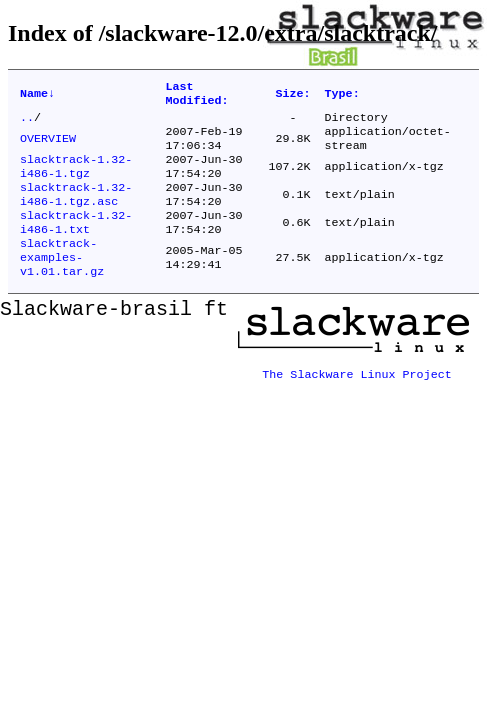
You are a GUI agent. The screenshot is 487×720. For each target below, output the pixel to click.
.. (27, 123)
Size (293, 96)
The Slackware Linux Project (357, 395)
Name (37, 96)
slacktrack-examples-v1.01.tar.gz (62, 283)
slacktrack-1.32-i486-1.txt (76, 243)
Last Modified (196, 96)
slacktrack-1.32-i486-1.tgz (76, 179)
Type (342, 96)
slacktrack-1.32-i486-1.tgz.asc (76, 211)
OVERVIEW (48, 147)
